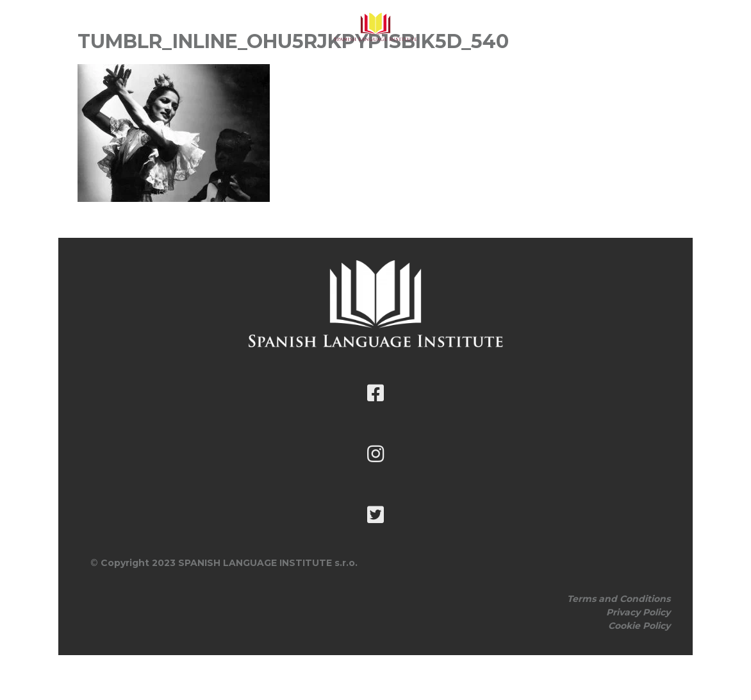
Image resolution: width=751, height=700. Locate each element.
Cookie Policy (639, 626)
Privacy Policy (638, 612)
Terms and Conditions (619, 599)
